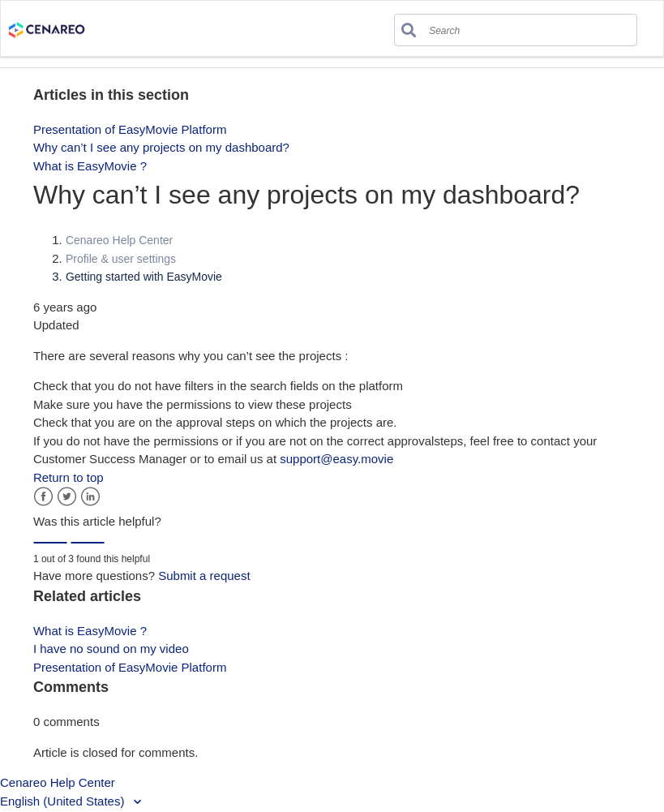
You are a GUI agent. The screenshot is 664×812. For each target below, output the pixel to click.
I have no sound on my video (111, 649)
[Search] (490, 26)
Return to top (69, 477)
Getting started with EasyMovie (144, 277)
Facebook (43, 497)
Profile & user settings (121, 259)
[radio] (50, 543)
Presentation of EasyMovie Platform (130, 129)
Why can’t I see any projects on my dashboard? (161, 147)
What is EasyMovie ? (90, 166)
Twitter (67, 497)
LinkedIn (90, 497)
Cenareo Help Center (119, 240)
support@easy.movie (336, 459)
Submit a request (204, 576)
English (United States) (64, 801)
